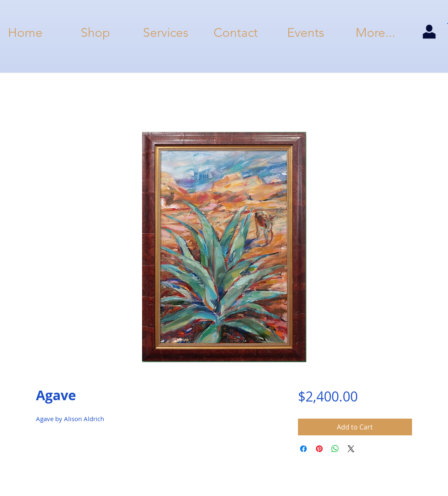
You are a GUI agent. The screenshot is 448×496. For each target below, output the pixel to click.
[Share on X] (351, 449)
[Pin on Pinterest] (319, 449)
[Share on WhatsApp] (335, 449)
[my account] (429, 32)
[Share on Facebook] (303, 449)
